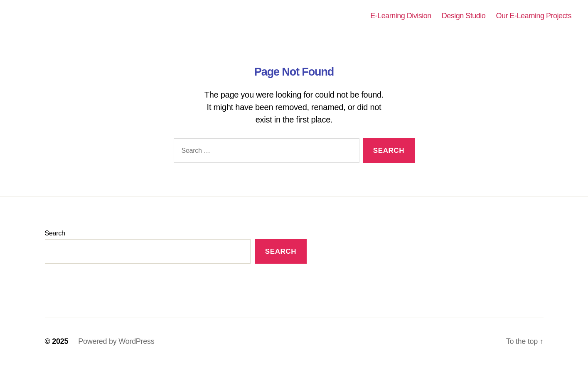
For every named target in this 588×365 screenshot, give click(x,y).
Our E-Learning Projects (534, 16)
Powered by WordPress (116, 341)
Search (55, 233)
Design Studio (464, 16)
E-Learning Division (401, 16)
